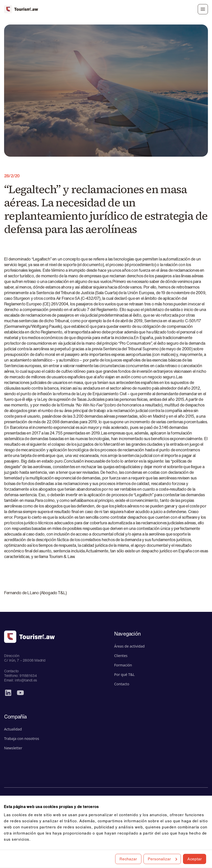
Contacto (122, 684)
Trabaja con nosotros (22, 739)
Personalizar (162, 859)
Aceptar (195, 859)
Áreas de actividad (129, 646)
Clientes (121, 656)
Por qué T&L (124, 674)
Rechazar (128, 859)
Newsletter (13, 748)
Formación (123, 665)
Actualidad (13, 729)
